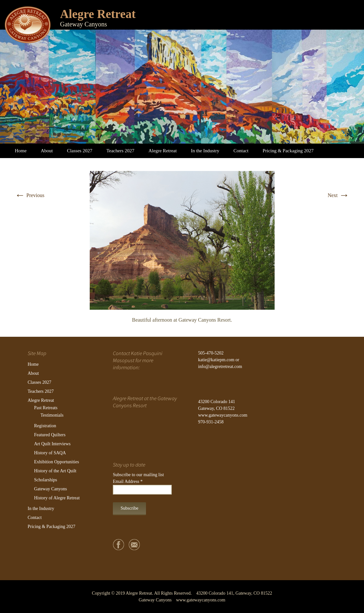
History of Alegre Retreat (57, 498)
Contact (241, 151)
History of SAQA (50, 453)
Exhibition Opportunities (57, 462)
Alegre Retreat (163, 151)
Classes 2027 (80, 151)
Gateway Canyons (50, 489)
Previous (30, 195)
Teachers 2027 (120, 151)
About (47, 151)
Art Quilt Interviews (52, 444)
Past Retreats (46, 408)
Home (21, 151)
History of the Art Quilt (55, 471)
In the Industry (205, 151)
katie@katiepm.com (216, 360)
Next (338, 195)
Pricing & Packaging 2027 (288, 151)
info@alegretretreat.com (220, 367)
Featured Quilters (50, 435)
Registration (45, 426)
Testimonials (52, 415)
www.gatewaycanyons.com (223, 415)
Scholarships (46, 480)
